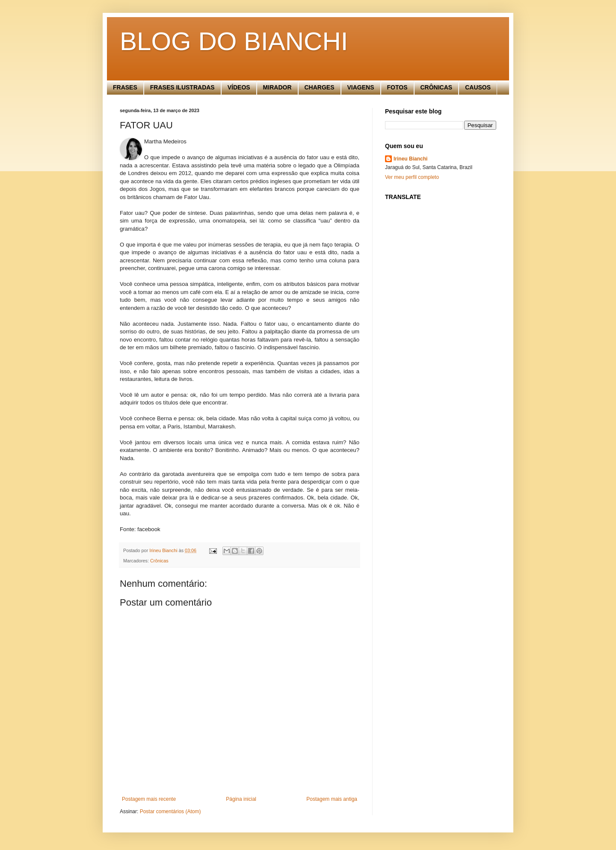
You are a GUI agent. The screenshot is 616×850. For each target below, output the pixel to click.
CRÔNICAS (437, 87)
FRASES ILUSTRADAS (182, 87)
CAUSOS (478, 87)
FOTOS (397, 87)
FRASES (125, 87)
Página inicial (241, 799)
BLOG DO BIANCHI (234, 41)
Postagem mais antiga (332, 799)
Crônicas (159, 561)
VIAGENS (361, 87)
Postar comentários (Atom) (170, 811)
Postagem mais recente (149, 799)
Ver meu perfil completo (412, 177)
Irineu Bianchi (410, 159)
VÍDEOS (239, 87)
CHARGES (320, 87)
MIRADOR (277, 87)
